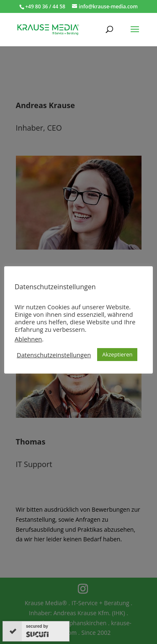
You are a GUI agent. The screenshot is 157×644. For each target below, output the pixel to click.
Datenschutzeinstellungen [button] (54, 355)
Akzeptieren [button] (117, 354)
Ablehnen (28, 339)
